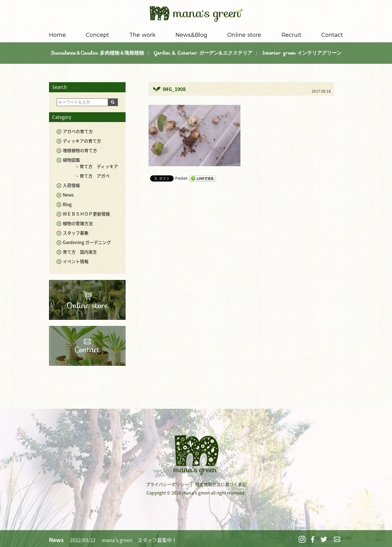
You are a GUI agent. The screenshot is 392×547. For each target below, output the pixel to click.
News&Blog (191, 35)
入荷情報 (71, 185)
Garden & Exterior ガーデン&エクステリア (203, 53)
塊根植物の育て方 (80, 150)
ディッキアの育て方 (82, 141)
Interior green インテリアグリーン (302, 53)
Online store (244, 35)
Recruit (291, 35)
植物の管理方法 (78, 223)
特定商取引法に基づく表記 (221, 484)
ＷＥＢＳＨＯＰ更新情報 (86, 214)
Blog (67, 204)
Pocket (181, 178)
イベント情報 (76, 261)
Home (57, 35)
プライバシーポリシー (167, 484)
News (68, 195)
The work (142, 35)
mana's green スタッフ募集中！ (139, 540)
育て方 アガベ (95, 176)
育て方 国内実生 (80, 252)
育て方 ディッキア (99, 166)
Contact (332, 35)
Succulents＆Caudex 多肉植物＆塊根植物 (97, 53)
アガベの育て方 (78, 131)
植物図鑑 (71, 160)
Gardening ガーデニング (87, 242)
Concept (97, 35)
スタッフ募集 (76, 233)
